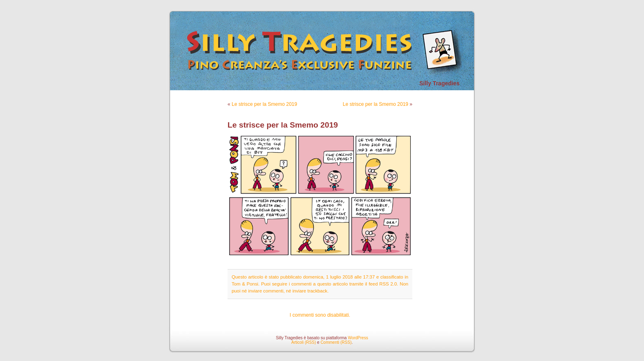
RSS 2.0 (388, 284)
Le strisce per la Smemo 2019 (264, 104)
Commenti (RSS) (336, 342)
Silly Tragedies (439, 83)
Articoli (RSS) (304, 342)
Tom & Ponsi (245, 284)
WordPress (358, 338)
